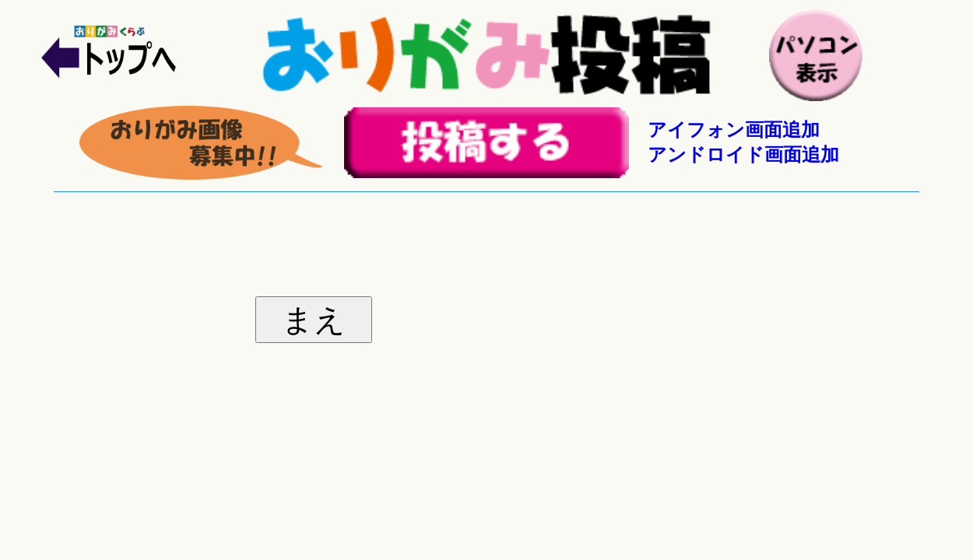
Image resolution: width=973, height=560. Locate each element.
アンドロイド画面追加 (743, 155)
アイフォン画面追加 (734, 130)
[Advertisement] (486, 236)
